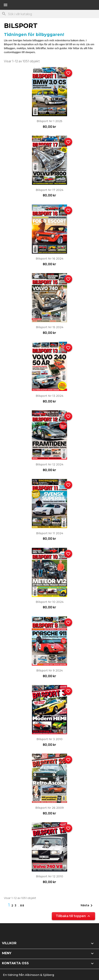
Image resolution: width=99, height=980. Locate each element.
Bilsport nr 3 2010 (49, 739)
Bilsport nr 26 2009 (49, 808)
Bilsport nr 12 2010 (49, 876)
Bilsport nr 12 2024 (49, 464)
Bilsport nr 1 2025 (49, 121)
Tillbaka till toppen (73, 916)
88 (22, 905)
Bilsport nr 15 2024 (50, 327)
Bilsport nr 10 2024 (50, 602)
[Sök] (49, 14)
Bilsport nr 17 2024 (49, 190)
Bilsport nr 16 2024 (49, 259)
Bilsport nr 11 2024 (50, 533)
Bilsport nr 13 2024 (49, 396)
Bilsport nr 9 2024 (49, 671)
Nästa (87, 905)
